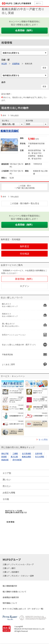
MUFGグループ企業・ (16, 512)
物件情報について (10, 603)
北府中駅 (39, 454)
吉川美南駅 (27, 454)
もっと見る (43, 439)
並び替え (5, 121)
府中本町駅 (17, 460)
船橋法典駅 (27, 457)
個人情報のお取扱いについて (15, 592)
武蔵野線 (16, 64)
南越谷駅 (5, 460)
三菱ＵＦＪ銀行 (9, 568)
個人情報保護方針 (10, 586)
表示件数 (29, 121)
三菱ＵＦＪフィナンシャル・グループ (18, 564)
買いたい (7, 480)
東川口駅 (14, 457)
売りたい (7, 486)
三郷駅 (15, 454)
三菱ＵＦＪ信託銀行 (11, 572)
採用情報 (11, 522)
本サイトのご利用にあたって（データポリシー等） (24, 609)
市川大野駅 (40, 457)
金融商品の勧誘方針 (11, 597)
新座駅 (4, 457)
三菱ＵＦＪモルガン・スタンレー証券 (18, 576)
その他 (6, 499)
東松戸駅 (5, 454)
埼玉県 (4, 64)
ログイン (39, 3)
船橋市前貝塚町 (10, 131)
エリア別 (7, 473)
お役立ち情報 (9, 493)
